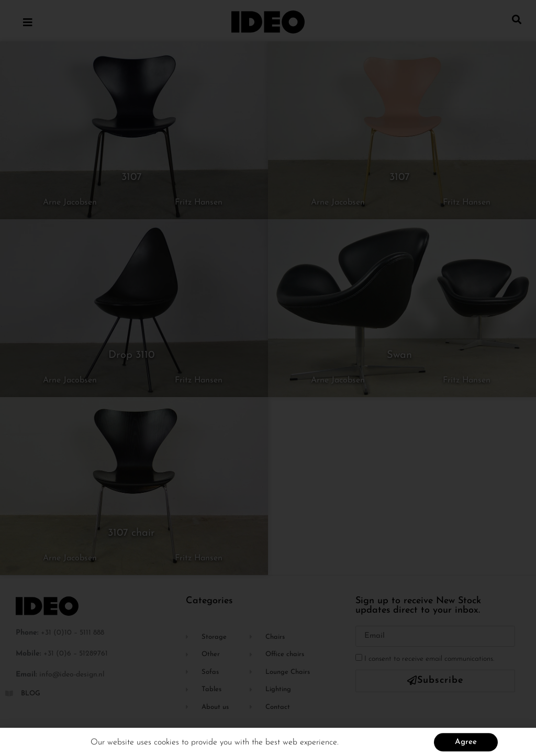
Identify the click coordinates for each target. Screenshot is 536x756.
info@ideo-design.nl (72, 675)
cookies (168, 746)
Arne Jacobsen (70, 202)
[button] (517, 19)
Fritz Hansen (199, 202)
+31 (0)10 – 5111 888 (72, 633)
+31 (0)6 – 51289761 (76, 654)
